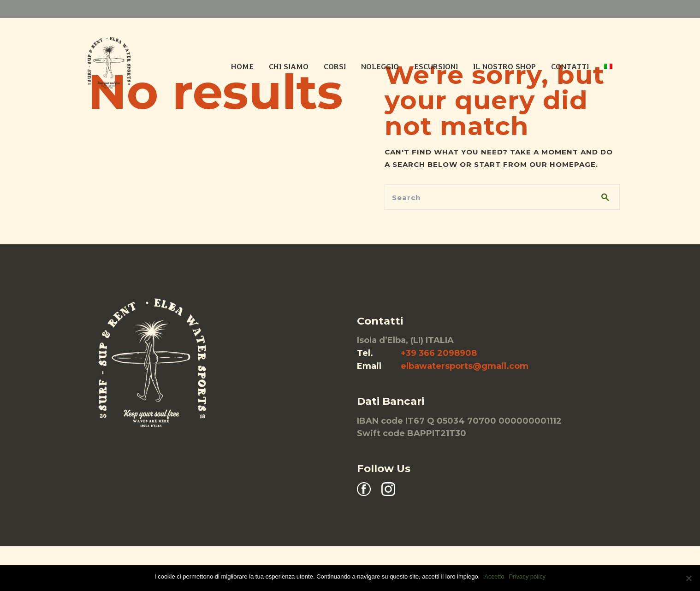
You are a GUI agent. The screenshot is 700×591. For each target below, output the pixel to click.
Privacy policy (527, 576)
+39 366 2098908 (439, 353)
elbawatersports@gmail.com (465, 366)
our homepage (563, 164)
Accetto (494, 576)
